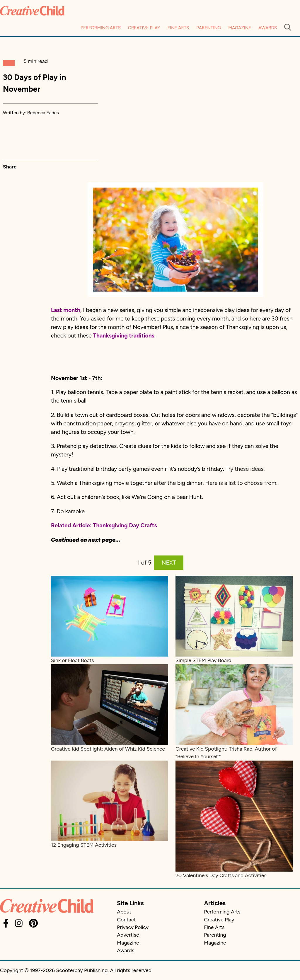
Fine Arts (178, 28)
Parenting (209, 28)
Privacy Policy (133, 927)
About (124, 912)
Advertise (128, 935)
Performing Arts (101, 28)
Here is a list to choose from (241, 483)
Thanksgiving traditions (124, 336)
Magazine (240, 28)
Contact (126, 920)
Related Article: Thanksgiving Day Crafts (104, 525)
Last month (66, 310)
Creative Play (144, 28)
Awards (268, 28)
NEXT (169, 563)
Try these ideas (245, 469)
